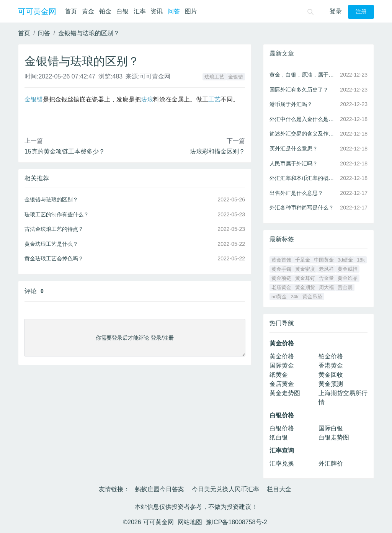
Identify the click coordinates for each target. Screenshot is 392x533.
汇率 (140, 11)
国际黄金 (282, 365)
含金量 (326, 278)
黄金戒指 (348, 269)
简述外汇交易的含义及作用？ (303, 134)
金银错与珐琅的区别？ (89, 33)
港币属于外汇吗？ (291, 104)
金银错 (236, 77)
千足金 (303, 260)
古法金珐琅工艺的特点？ (54, 229)
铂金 (105, 11)
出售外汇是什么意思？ (296, 193)
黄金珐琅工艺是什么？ (51, 244)
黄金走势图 (285, 393)
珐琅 (147, 99)
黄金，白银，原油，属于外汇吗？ (303, 75)
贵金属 (345, 287)
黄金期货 (305, 287)
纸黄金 (279, 375)
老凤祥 (326, 269)
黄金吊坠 (312, 297)
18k (361, 260)
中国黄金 (324, 260)
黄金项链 (281, 278)
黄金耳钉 (305, 278)
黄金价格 (282, 356)
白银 (122, 11)
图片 (191, 11)
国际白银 (331, 428)
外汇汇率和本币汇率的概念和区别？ (303, 178)
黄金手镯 (281, 269)
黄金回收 (331, 375)
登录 (336, 11)
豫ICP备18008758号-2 (237, 522)
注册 (361, 12)
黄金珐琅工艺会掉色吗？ (54, 258)
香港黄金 (331, 365)
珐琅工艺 (214, 77)
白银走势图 (334, 437)
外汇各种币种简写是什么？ (302, 208)
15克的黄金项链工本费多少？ (65, 151)
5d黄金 (279, 297)
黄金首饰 (281, 260)
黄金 (88, 11)
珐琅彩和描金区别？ (217, 151)
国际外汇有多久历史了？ (299, 90)
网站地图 (190, 522)
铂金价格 (331, 356)
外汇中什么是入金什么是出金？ (303, 119)
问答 (174, 11)
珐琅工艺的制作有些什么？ (57, 214)
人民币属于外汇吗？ (294, 163)
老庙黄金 (281, 287)
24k (295, 297)
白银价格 (282, 428)
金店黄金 (282, 384)
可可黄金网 (37, 11)
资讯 (157, 11)
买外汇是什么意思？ (294, 149)
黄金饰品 (348, 278)
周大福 (326, 287)
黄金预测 (331, 384)
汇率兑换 (282, 464)
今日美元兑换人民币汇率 (225, 489)
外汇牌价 (331, 464)
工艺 (214, 99)
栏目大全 (279, 489)
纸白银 (279, 437)
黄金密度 (305, 269)
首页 (71, 11)
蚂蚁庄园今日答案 (160, 489)
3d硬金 (345, 260)
